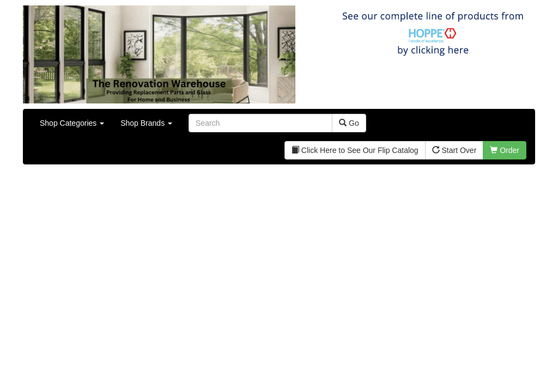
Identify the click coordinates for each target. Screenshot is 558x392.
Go (349, 123)
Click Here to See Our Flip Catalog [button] (355, 150)
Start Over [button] (454, 150)
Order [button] (505, 150)
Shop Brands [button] (146, 123)
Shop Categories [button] (72, 123)
